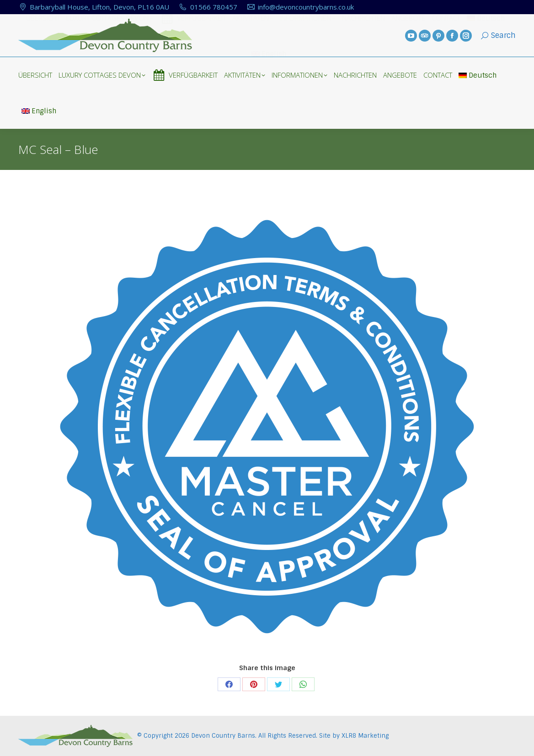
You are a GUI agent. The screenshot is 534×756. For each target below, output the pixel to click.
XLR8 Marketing (365, 736)
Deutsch (478, 75)
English (39, 111)
